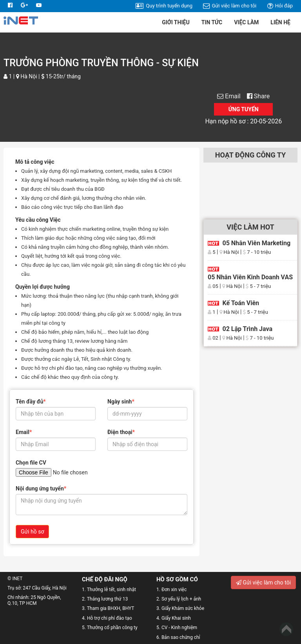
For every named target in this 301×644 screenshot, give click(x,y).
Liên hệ (280, 22)
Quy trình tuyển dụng (164, 6)
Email (232, 96)
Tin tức (212, 22)
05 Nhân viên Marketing (256, 243)
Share (258, 96)
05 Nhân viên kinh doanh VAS (250, 277)
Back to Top (286, 629)
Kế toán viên (241, 303)
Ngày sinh (121, 402)
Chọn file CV (31, 463)
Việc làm (246, 22)
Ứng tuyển (244, 109)
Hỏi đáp (280, 6)
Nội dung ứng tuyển (41, 488)
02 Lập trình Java (247, 329)
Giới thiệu (176, 22)
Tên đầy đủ (31, 402)
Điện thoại (121, 432)
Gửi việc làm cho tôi (230, 6)
